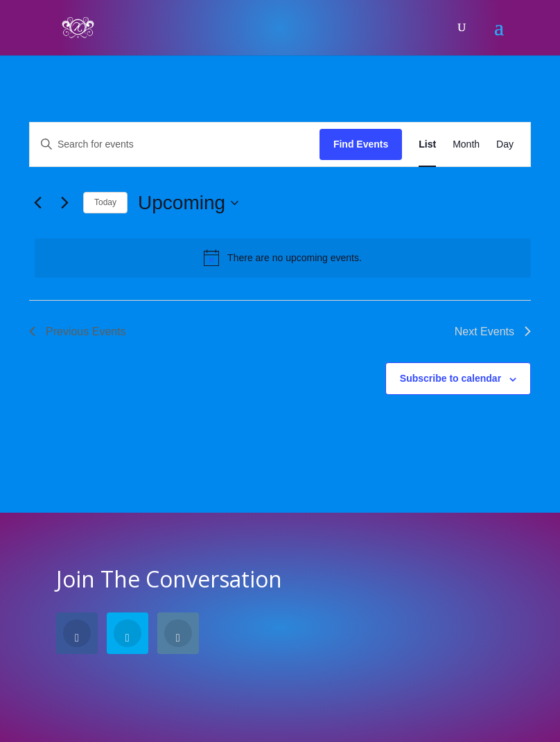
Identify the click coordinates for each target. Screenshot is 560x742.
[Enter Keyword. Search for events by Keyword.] (175, 144)
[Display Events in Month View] (466, 144)
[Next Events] (64, 203)
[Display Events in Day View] (505, 144)
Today (105, 202)
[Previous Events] (37, 203)
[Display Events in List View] (427, 144)
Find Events (361, 144)
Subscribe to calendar (450, 378)
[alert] (283, 258)
